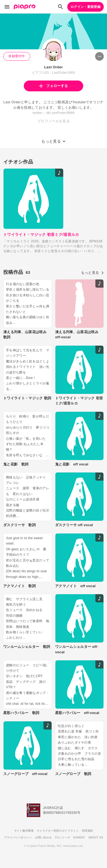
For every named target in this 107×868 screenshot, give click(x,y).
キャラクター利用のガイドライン (58, 831)
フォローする (54, 86)
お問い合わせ (44, 838)
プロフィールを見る (54, 121)
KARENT (79, 838)
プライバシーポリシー (18, 838)
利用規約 (87, 831)
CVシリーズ (62, 838)
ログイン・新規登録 (86, 7)
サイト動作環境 (24, 831)
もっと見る (92, 273)
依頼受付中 (17, 56)
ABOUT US (96, 838)
